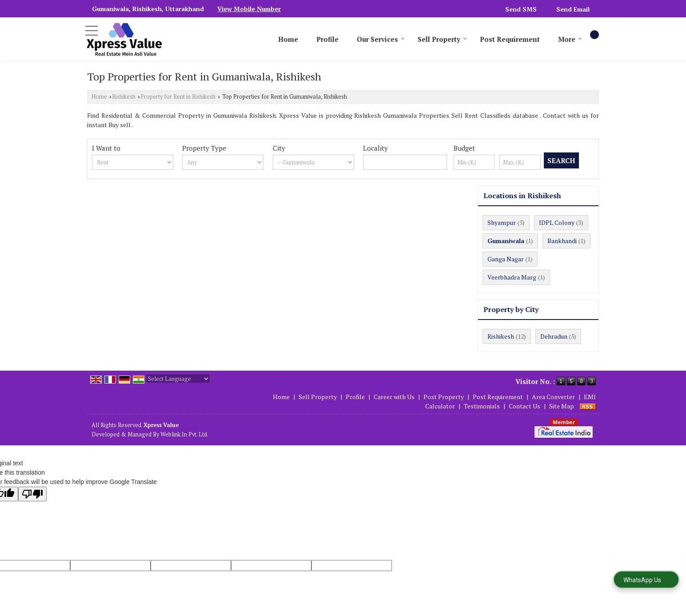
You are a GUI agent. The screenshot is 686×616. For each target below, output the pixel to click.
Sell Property (442, 39)
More (570, 39)
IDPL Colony (557, 222)
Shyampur (502, 222)
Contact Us (524, 406)
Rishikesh (124, 97)
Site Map (562, 406)
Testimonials (482, 406)
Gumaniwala (506, 241)
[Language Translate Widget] (178, 379)
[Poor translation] (32, 494)
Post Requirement (510, 39)
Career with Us (394, 397)
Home (288, 39)
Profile (327, 39)
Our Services (381, 39)
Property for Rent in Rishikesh (178, 97)
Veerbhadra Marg (512, 277)
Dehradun (554, 336)
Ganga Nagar (506, 259)
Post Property (444, 397)
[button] (249, 9)
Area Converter (553, 397)
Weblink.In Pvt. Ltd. (184, 434)
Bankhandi (562, 241)
